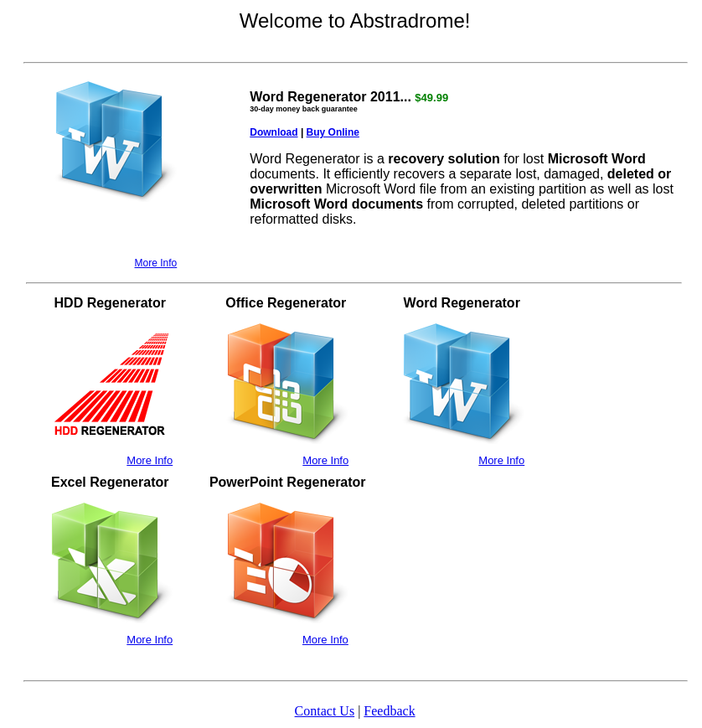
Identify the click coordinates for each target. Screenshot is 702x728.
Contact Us (325, 711)
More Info (156, 263)
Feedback (389, 711)
